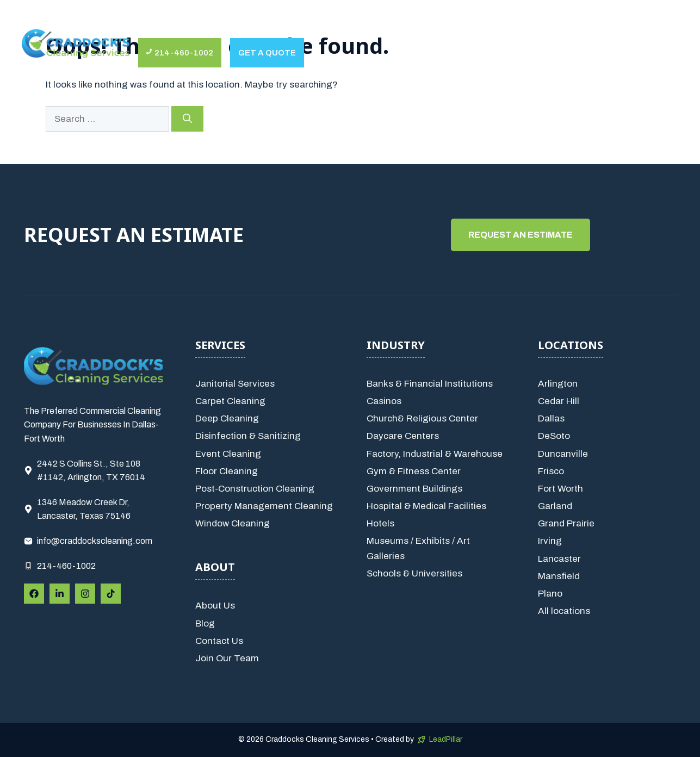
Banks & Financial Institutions (430, 384)
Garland (555, 506)
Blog (205, 623)
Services (244, 27)
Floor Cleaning (227, 471)
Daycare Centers (403, 436)
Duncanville (563, 454)
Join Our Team (227, 658)
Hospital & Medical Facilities (426, 506)
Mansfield (559, 576)
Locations (402, 27)
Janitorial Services (235, 384)
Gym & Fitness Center (414, 471)
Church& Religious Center (422, 418)
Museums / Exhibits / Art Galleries (418, 548)
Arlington (558, 384)
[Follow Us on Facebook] (34, 594)
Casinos (384, 401)
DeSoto (554, 436)
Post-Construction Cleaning (255, 489)
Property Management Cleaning (264, 506)
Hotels (380, 523)
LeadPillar (446, 739)
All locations (564, 611)
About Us (171, 27)
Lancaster (559, 559)
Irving (550, 541)
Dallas (551, 418)
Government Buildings (414, 489)
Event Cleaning (228, 454)
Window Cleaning (233, 523)
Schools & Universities (414, 573)
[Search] (187, 119)
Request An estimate (521, 235)
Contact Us (474, 27)
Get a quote (267, 53)
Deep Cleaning (227, 418)
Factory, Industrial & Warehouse (435, 454)
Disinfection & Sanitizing (248, 436)
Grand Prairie (566, 523)
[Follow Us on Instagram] (85, 594)
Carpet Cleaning (230, 401)
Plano (550, 594)
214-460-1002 (66, 566)
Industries (321, 27)
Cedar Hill (559, 401)
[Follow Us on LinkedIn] (60, 594)
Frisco (551, 471)
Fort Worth (560, 489)
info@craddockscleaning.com (95, 541)
